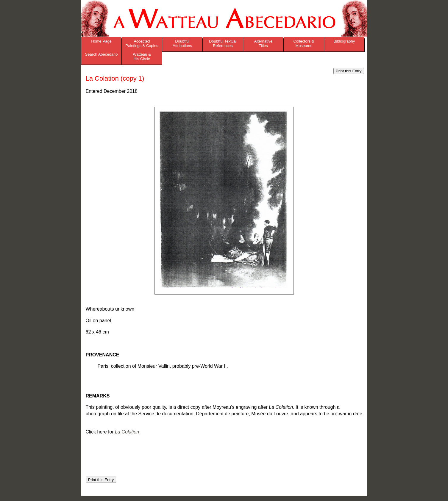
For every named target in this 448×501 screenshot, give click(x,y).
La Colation (127, 432)
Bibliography (344, 41)
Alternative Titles (263, 43)
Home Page (101, 41)
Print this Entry (349, 71)
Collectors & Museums (304, 43)
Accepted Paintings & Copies (142, 43)
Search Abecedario (102, 54)
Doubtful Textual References (223, 43)
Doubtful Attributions (182, 43)
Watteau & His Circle (142, 57)
